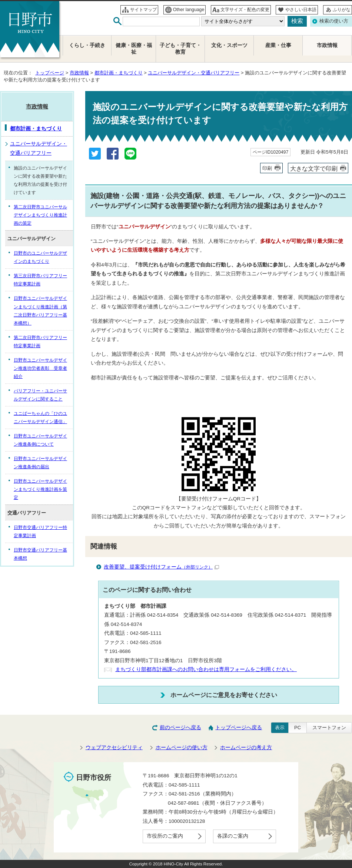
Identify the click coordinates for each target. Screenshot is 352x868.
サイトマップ (143, 10)
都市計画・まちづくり (119, 73)
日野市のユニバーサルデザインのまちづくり (40, 257)
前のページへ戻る (180, 728)
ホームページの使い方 (182, 748)
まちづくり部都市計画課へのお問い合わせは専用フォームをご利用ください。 (206, 669)
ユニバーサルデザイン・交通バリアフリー (194, 73)
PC (298, 728)
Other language (189, 10)
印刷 (267, 168)
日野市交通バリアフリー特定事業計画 (40, 532)
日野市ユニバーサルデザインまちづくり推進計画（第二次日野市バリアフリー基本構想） (40, 311)
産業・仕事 (278, 45)
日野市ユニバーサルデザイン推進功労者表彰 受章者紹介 (40, 368)
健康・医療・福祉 (134, 49)
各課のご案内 (233, 836)
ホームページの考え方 (246, 748)
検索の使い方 (334, 21)
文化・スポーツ (229, 45)
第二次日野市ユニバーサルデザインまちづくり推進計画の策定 (40, 215)
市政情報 (79, 73)
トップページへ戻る (239, 728)
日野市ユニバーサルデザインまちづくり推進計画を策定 (40, 489)
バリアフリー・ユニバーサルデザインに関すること (40, 395)
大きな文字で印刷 (314, 168)
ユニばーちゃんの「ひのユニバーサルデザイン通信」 (40, 418)
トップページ (50, 73)
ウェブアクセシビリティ (114, 748)
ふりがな (342, 10)
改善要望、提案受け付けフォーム (161, 567)
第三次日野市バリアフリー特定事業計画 (40, 280)
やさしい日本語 (301, 10)
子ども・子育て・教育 (180, 49)
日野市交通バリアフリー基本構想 (40, 554)
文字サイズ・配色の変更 (245, 10)
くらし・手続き (87, 45)
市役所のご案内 (165, 836)
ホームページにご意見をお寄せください (224, 695)
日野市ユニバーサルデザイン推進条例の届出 (40, 463)
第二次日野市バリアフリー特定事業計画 (40, 342)
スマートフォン (329, 728)
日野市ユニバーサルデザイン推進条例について (40, 440)
